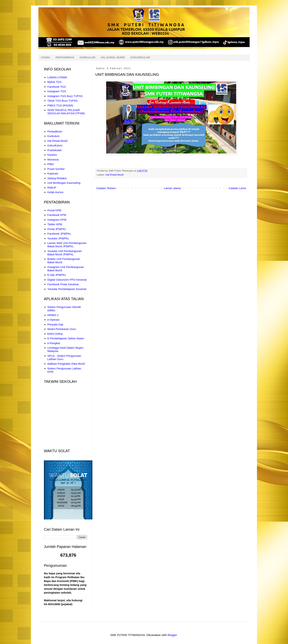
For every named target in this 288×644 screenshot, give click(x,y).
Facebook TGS (57, 87)
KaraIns (52, 155)
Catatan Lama (237, 188)
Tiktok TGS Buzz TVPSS (63, 101)
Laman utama (172, 188)
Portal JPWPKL (57, 229)
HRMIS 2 (53, 315)
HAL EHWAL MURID (113, 57)
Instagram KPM (57, 220)
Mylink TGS (54, 82)
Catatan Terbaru (106, 188)
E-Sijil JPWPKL (57, 275)
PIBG (51, 164)
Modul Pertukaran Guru (62, 329)
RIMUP (52, 188)
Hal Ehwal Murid (114, 175)
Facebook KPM (57, 215)
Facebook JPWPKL (59, 234)
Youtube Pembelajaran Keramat (67, 289)
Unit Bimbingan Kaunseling (64, 183)
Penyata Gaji (55, 324)
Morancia (53, 159)
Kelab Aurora (55, 192)
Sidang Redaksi (57, 178)
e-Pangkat (54, 343)
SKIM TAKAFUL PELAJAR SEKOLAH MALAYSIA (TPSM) (66, 112)
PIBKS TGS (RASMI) (60, 105)
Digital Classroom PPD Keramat (67, 280)
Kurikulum (54, 136)
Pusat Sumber (56, 169)
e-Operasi (53, 320)
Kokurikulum (55, 145)
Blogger (172, 635)
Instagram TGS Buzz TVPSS (65, 96)
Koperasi (53, 173)
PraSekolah (55, 150)
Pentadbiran (55, 131)
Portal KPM (54, 210)
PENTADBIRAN (65, 57)
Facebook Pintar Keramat (63, 284)
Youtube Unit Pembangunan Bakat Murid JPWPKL (65, 253)
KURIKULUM (87, 57)
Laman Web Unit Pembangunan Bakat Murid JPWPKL (67, 245)
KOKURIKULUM (140, 57)
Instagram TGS (57, 91)
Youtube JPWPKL (58, 238)
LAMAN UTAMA (57, 77)
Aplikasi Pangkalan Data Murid (66, 364)
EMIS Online (55, 334)
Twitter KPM (55, 224)
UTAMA (46, 57)
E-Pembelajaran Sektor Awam (66, 338)
